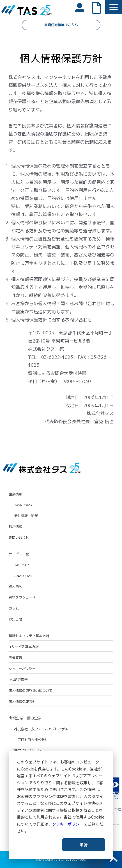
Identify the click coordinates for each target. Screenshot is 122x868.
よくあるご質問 (99, 7)
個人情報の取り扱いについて (31, 691)
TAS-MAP (21, 565)
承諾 (84, 845)
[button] (114, 7)
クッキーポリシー (68, 824)
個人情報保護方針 (22, 702)
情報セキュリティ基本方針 (29, 636)
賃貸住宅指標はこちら (61, 25)
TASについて (24, 505)
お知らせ (15, 619)
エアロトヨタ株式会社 (31, 740)
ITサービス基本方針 (24, 647)
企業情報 (15, 494)
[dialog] (61, 805)
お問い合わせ (19, 538)
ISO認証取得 (18, 680)
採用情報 (15, 527)
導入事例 (15, 586)
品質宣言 (15, 658)
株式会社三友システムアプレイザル (41, 729)
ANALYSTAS (23, 576)
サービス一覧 (19, 554)
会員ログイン (82, 7)
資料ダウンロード (22, 597)
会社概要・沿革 (26, 516)
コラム (14, 608)
